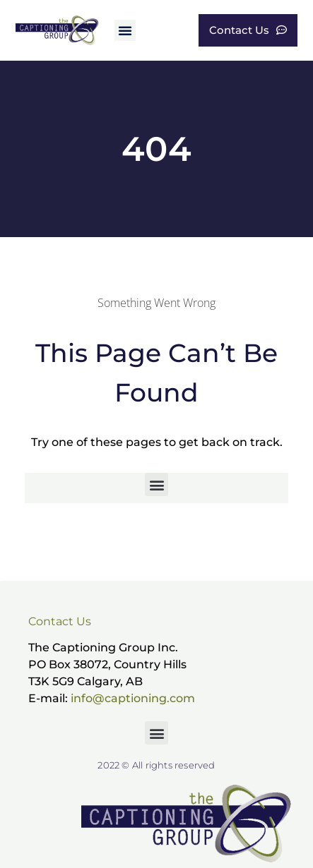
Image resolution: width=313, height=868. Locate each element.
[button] (125, 30)
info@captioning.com (133, 698)
